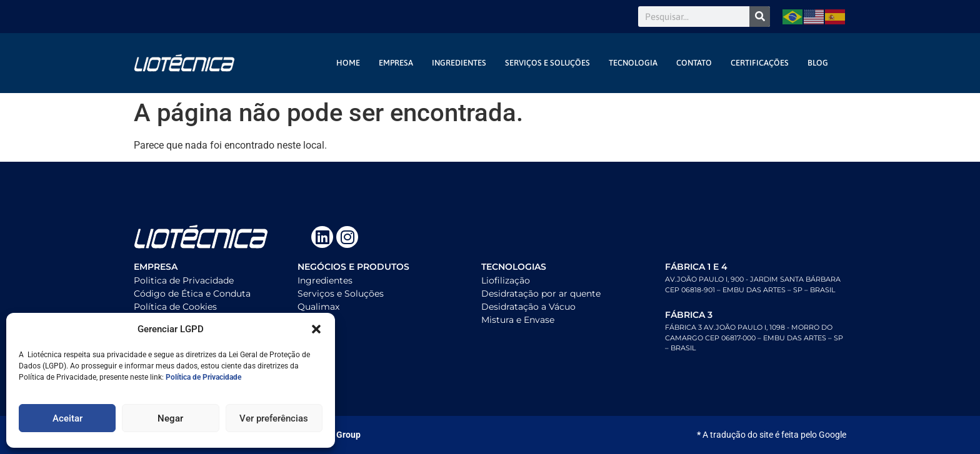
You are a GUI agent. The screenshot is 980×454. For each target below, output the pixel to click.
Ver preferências (274, 418)
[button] (316, 329)
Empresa (396, 63)
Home (348, 63)
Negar (170, 418)
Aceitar (67, 418)
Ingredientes (459, 63)
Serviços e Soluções (547, 63)
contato (694, 63)
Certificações (760, 63)
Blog (818, 63)
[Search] (760, 17)
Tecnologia (633, 63)
